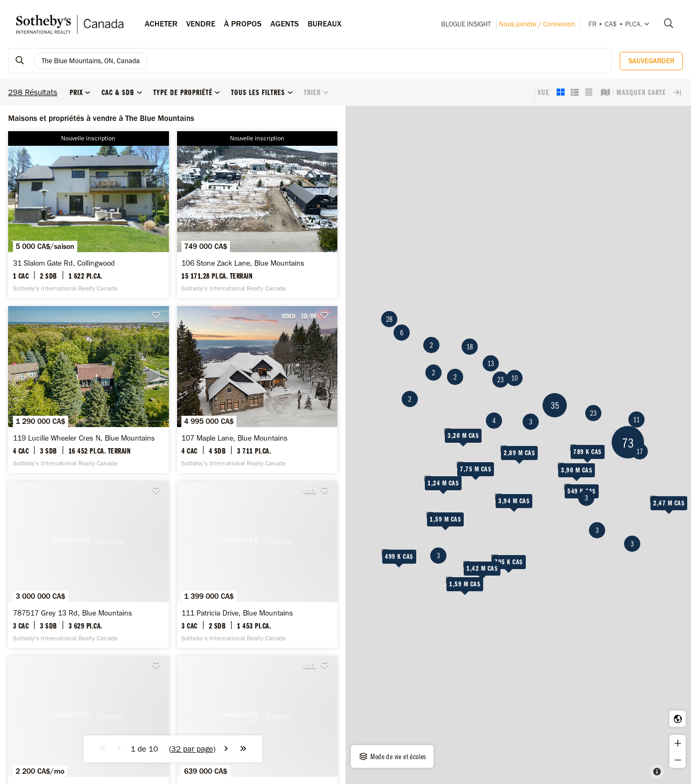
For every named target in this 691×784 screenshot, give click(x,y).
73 (628, 442)
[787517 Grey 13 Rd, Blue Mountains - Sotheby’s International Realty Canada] (89, 565)
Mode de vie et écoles (392, 756)
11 (636, 420)
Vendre (201, 24)
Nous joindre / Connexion (537, 24)
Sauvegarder (651, 61)
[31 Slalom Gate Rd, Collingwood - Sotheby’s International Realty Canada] (89, 215)
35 (555, 405)
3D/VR (309, 316)
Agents (285, 24)
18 (470, 347)
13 (491, 363)
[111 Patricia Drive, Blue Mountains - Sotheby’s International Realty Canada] (258, 565)
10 (514, 378)
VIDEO (289, 316)
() (192, 749)
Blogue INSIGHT (466, 24)
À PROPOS (243, 24)
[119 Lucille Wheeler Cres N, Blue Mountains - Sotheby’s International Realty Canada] (89, 390)
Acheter (161, 24)
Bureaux (325, 24)
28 (389, 319)
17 (640, 451)
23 (593, 413)
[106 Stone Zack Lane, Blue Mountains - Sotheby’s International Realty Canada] (258, 215)
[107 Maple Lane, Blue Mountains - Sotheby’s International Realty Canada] (258, 390)
